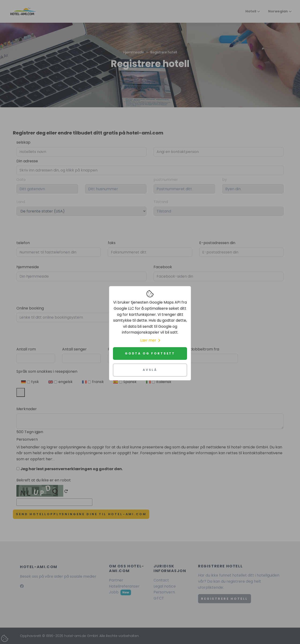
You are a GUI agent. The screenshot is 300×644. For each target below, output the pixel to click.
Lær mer (150, 340)
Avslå (150, 370)
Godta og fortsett (150, 353)
